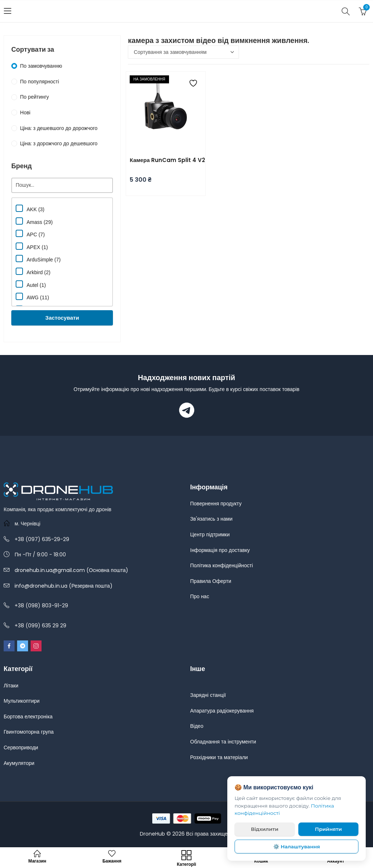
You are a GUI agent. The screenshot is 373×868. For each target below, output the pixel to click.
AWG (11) (32, 297)
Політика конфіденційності (221, 565)
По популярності (40, 82)
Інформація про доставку (220, 550)
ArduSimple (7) (38, 259)
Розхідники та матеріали (219, 757)
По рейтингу (34, 97)
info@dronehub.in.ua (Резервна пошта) (64, 586)
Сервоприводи (21, 747)
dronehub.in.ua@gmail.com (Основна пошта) (71, 570)
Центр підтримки (210, 534)
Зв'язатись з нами (211, 519)
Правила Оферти (211, 581)
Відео (197, 726)
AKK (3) (30, 208)
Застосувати (62, 318)
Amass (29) (34, 221)
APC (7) (30, 234)
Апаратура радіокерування (222, 711)
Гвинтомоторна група (29, 732)
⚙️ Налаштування (297, 847)
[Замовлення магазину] (183, 52)
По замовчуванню (41, 66)
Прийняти (329, 829)
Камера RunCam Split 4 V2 (167, 160)
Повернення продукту (216, 504)
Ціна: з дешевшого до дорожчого (59, 128)
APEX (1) (32, 246)
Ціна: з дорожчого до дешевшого (59, 143)
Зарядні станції (208, 695)
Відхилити (265, 829)
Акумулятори (19, 763)
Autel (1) (31, 284)
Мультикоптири (22, 701)
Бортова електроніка (28, 717)
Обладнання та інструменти (223, 742)
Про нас (200, 596)
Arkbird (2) (33, 271)
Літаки (11, 686)
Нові (25, 113)
